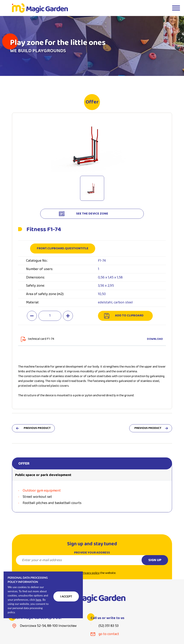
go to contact (109, 634)
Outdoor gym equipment (42, 491)
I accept (66, 596)
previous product (37, 428)
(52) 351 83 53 (109, 626)
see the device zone (92, 214)
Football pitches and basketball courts (52, 503)
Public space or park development (43, 475)
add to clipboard (129, 316)
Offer (24, 463)
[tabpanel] (92, 46)
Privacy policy (90, 577)
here (38, 600)
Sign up (155, 564)
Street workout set (37, 497)
